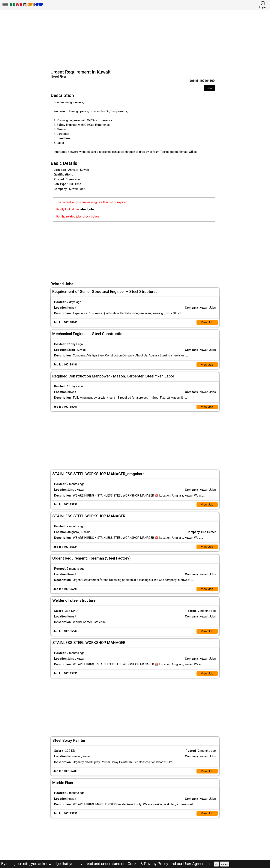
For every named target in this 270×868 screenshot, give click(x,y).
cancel (225, 864)
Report (209, 88)
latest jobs (87, 209)
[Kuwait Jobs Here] (26, 6)
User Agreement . (198, 864)
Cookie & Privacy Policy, (149, 864)
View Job (207, 323)
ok (216, 864)
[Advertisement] (136, 40)
